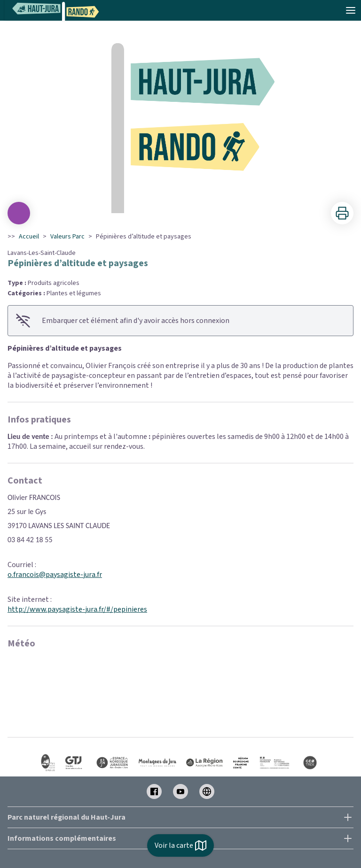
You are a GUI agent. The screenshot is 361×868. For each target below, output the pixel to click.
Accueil (29, 237)
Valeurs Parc (67, 237)
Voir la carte (180, 845)
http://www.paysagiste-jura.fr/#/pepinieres (77, 609)
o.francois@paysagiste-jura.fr (55, 575)
